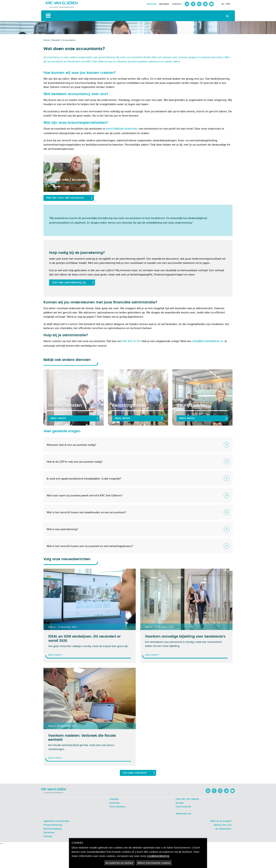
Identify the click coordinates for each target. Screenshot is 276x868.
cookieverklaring (158, 856)
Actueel (180, 803)
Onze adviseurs (118, 807)
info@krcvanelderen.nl (208, 341)
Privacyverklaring (53, 825)
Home (46, 40)
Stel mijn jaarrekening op (69, 283)
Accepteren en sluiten (119, 863)
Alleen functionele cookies (154, 863)
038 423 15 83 (131, 341)
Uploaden (164, 4)
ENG (228, 4)
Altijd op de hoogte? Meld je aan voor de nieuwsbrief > (221, 825)
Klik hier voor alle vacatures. (65, 198)
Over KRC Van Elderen (187, 799)
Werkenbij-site (183, 814)
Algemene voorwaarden (56, 821)
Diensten (56, 40)
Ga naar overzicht (135, 773)
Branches (115, 803)
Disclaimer (49, 832)
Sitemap (48, 836)
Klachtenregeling (52, 829)
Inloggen (152, 4)
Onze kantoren (184, 807)
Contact (177, 4)
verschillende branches (122, 129)
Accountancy (69, 40)
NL (223, 4)
